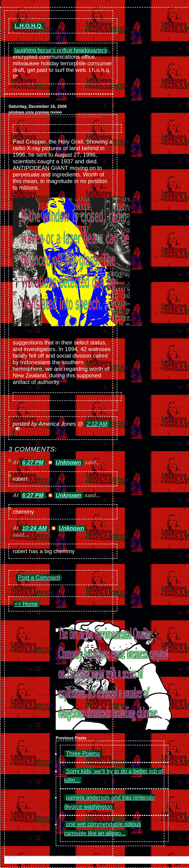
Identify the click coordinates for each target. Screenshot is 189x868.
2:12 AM (97, 424)
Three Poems (83, 753)
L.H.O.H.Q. (29, 26)
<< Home (26, 604)
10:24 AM (34, 528)
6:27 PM (33, 462)
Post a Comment (39, 577)
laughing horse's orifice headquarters (61, 50)
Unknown (68, 462)
